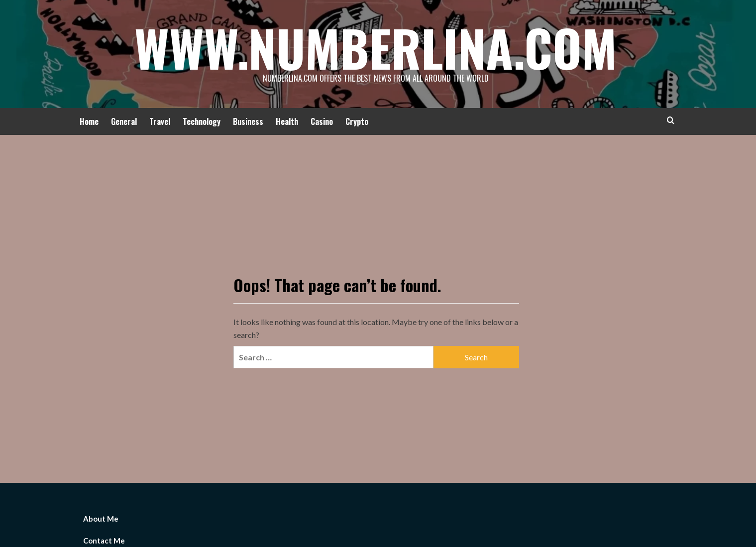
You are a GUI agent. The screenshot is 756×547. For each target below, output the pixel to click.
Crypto (357, 121)
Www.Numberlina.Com (376, 47)
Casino (322, 121)
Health (287, 121)
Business (248, 121)
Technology (202, 121)
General (124, 121)
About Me (101, 519)
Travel (160, 121)
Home (89, 121)
